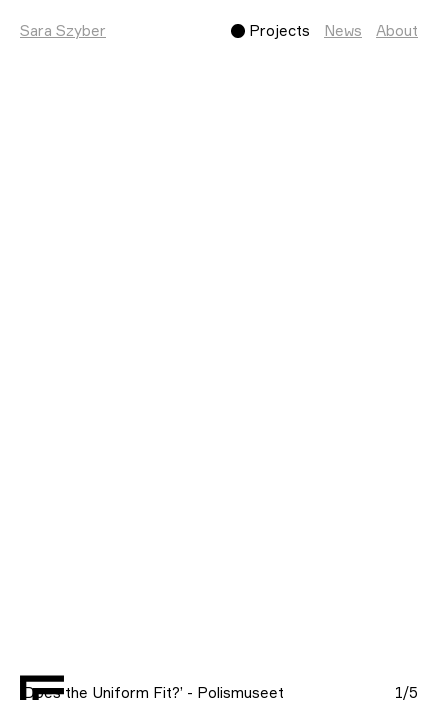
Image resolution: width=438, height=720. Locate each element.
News (343, 30)
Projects (279, 30)
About (397, 30)
